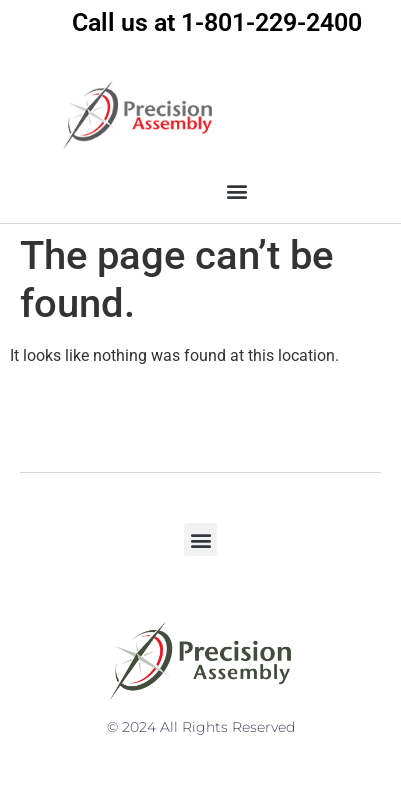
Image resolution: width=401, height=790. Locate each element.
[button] (236, 191)
